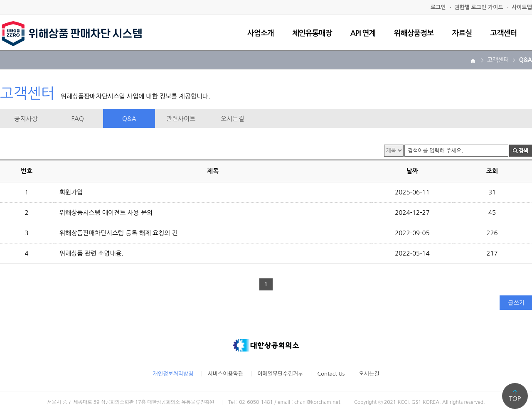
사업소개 (261, 33)
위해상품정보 (414, 33)
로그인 (438, 7)
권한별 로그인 (479, 7)
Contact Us (331, 374)
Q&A (129, 119)
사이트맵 (522, 7)
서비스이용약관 (226, 374)
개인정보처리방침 (173, 374)
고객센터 (503, 33)
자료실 (462, 33)
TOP (515, 399)
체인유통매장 (312, 33)
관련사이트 (181, 119)
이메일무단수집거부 (280, 374)
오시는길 (232, 119)
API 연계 (363, 33)
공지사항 (26, 119)
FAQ (78, 119)
